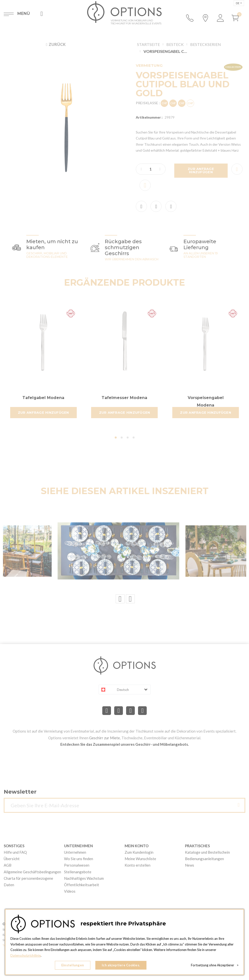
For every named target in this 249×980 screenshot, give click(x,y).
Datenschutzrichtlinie (26, 955)
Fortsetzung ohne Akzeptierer (215, 965)
